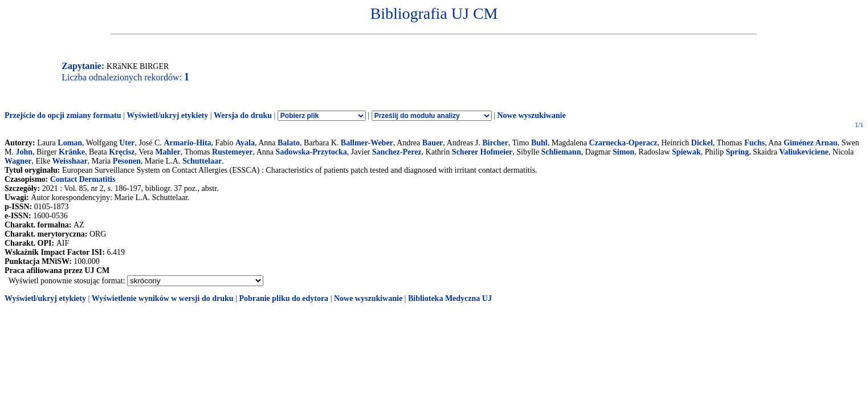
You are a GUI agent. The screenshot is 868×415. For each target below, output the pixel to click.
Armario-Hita (187, 143)
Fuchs (755, 143)
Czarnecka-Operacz (623, 143)
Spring (737, 152)
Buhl (539, 143)
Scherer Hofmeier (482, 152)
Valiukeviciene (804, 152)
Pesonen (127, 161)
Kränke (72, 152)
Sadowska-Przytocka (311, 152)
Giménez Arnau (811, 143)
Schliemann (561, 152)
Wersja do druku (243, 115)
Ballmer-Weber (367, 143)
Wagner (18, 161)
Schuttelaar (202, 161)
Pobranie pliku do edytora (284, 298)
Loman (70, 143)
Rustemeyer (233, 152)
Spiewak (686, 152)
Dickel (702, 143)
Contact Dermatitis (83, 179)
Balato (289, 143)
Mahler (168, 152)
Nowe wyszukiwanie (531, 115)
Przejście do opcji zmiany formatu (63, 115)
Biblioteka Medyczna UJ (450, 298)
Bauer (433, 143)
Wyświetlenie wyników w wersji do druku (163, 298)
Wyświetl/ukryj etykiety (167, 115)
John (24, 152)
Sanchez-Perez (397, 152)
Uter (127, 143)
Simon (624, 152)
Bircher (495, 143)
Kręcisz (122, 152)
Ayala (245, 143)
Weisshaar (70, 161)
